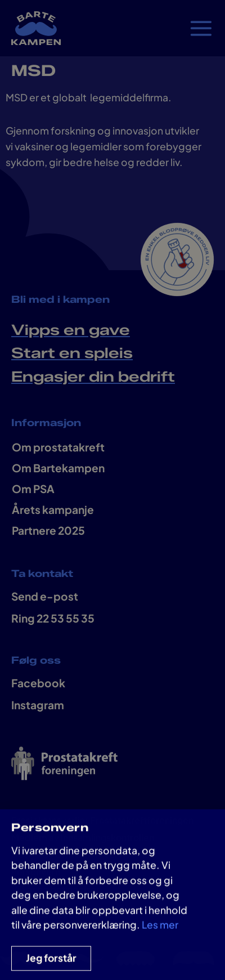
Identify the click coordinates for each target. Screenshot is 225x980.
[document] (112, 490)
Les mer (160, 931)
